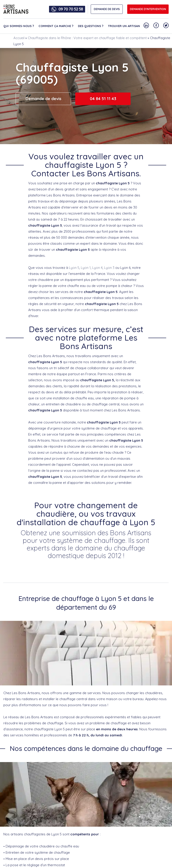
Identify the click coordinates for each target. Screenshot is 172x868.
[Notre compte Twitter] (166, 25)
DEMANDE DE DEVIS (107, 9)
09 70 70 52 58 (71, 9)
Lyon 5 (74, 268)
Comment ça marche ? (56, 26)
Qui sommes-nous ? (19, 26)
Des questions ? (91, 26)
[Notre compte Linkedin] (146, 25)
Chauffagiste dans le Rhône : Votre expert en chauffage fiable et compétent (87, 38)
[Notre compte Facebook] (156, 25)
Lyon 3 (109, 268)
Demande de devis (43, 99)
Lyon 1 (86, 268)
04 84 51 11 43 (103, 99)
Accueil (19, 38)
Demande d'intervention (148, 9)
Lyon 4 (97, 268)
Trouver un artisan (124, 26)
